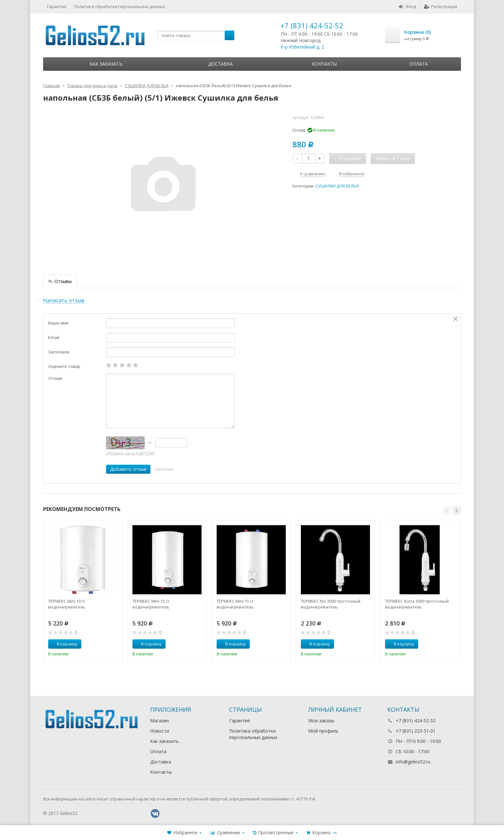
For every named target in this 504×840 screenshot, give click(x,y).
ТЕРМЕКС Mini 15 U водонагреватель (235, 604)
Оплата (419, 64)
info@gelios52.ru (413, 762)
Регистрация (441, 6)
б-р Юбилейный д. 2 (302, 47)
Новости (160, 731)
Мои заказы (321, 721)
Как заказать (106, 64)
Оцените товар (64, 366)
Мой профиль (323, 731)
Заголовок (59, 352)
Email (54, 337)
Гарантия (57, 6)
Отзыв (55, 378)
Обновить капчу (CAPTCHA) (130, 453)
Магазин (159, 721)
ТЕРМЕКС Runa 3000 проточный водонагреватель (417, 604)
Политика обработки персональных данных (120, 6)
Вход (407, 6)
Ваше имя (58, 323)
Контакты (324, 64)
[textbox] (196, 35)
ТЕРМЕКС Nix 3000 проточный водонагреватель (331, 604)
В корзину (64, 644)
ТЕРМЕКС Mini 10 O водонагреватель (67, 604)
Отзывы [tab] (60, 281)
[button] (446, 511)
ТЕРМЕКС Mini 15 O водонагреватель (151, 604)
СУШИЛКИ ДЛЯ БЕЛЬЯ (337, 186)
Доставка (221, 64)
